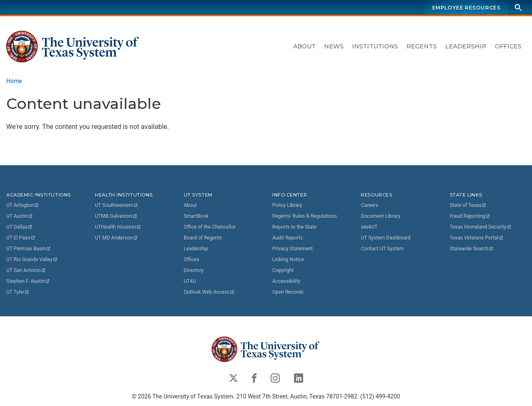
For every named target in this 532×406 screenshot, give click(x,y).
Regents (422, 46)
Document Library (380, 216)
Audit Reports (288, 238)
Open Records (288, 292)
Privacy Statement (293, 249)
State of (468, 205)
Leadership (466, 46)
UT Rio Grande (32, 260)
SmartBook (196, 216)
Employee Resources (466, 8)
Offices (508, 46)
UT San (26, 270)
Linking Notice (288, 260)
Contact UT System (382, 249)
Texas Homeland (481, 227)
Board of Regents (203, 238)
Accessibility (286, 281)
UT (23, 205)
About (304, 46)
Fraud (470, 216)
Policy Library (287, 205)
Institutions (375, 46)
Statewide (472, 249)
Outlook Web (209, 292)
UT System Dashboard (386, 238)
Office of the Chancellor (210, 227)
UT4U (190, 281)
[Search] (518, 7)
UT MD (116, 238)
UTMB (116, 216)
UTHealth (118, 227)
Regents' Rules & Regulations (305, 216)
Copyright (283, 270)
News (334, 46)
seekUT (369, 227)
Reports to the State (294, 227)
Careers (369, 205)
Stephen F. (28, 281)
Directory (194, 270)
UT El (21, 238)
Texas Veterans (477, 238)
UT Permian (29, 249)
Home (14, 81)
